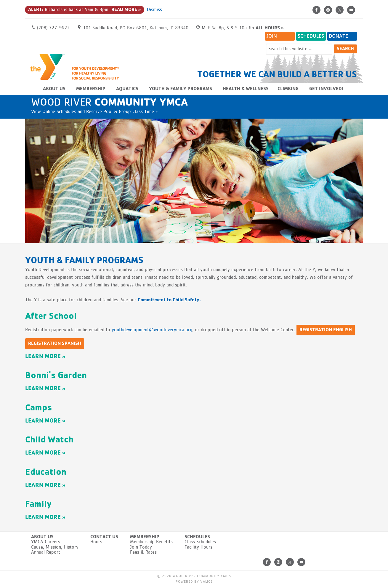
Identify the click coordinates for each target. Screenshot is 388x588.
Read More (124, 10)
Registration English (326, 330)
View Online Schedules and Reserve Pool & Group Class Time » (94, 112)
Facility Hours (198, 547)
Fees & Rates (143, 552)
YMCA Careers (46, 542)
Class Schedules (200, 542)
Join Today (141, 547)
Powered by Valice (194, 582)
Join (272, 36)
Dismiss (154, 10)
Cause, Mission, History (55, 547)
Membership (91, 89)
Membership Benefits (151, 542)
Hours (96, 542)
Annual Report (46, 552)
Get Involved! (326, 89)
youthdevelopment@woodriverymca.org (152, 330)
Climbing (288, 89)
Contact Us (104, 537)
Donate (338, 36)
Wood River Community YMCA (77, 66)
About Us (54, 89)
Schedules (311, 36)
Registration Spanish (55, 344)
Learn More (43, 357)
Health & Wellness (246, 89)
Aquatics (127, 89)
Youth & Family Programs (181, 89)
